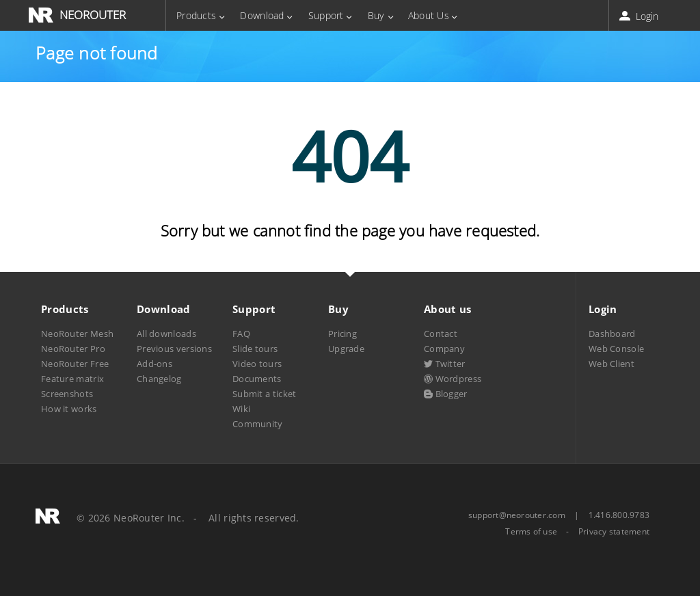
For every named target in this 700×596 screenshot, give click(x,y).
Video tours (257, 364)
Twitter (445, 364)
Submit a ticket (264, 394)
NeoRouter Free (75, 364)
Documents (257, 379)
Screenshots (67, 394)
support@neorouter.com (517, 515)
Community (258, 424)
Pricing (342, 334)
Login (640, 16)
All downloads (166, 334)
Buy (376, 15)
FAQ (241, 334)
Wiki (241, 409)
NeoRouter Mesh (77, 334)
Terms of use (531, 532)
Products (196, 15)
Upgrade (346, 349)
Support (326, 15)
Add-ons (154, 364)
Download (262, 15)
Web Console (616, 349)
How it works (69, 409)
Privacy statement (614, 532)
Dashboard (612, 334)
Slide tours (255, 349)
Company (444, 349)
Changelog (159, 379)
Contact (441, 334)
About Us (429, 15)
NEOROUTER (93, 15)
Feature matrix (72, 379)
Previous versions (174, 349)
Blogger (446, 394)
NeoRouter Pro (73, 349)
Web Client (611, 364)
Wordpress (453, 379)
